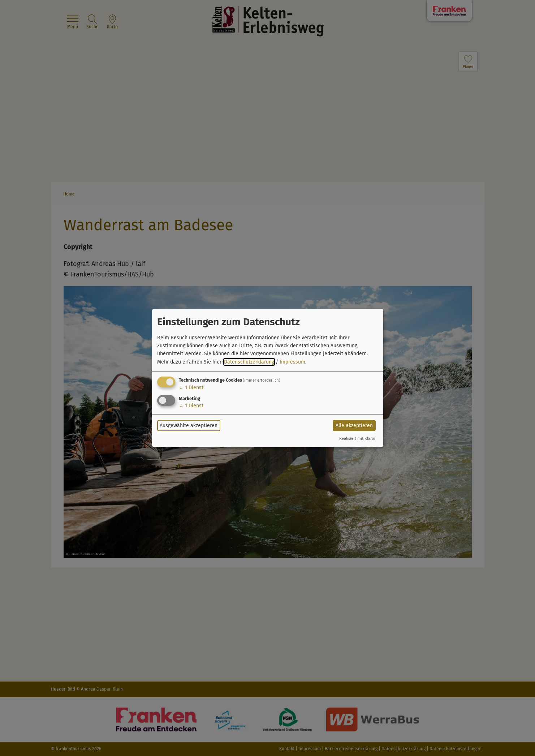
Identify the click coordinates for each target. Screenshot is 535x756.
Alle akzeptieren (354, 426)
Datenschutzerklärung (249, 362)
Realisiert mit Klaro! (357, 439)
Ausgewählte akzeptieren (189, 426)
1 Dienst (191, 388)
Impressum (292, 362)
